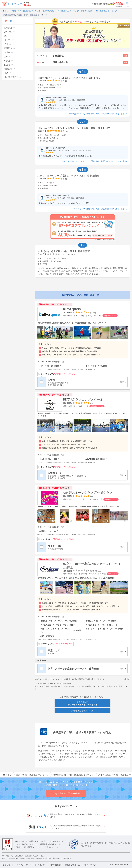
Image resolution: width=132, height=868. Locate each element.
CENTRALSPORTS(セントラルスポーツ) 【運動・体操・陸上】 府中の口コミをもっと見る (94, 161)
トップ (6, 11)
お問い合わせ (55, 865)
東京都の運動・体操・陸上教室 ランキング (61, 11)
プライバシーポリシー (24, 865)
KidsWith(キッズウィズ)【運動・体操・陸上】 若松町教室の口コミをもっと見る (98, 114)
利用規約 (41, 865)
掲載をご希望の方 (73, 865)
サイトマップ (90, 865)
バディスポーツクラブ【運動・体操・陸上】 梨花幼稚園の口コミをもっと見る (98, 209)
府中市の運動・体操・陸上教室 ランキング (99, 11)
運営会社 (6, 865)
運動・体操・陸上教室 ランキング (26, 11)
